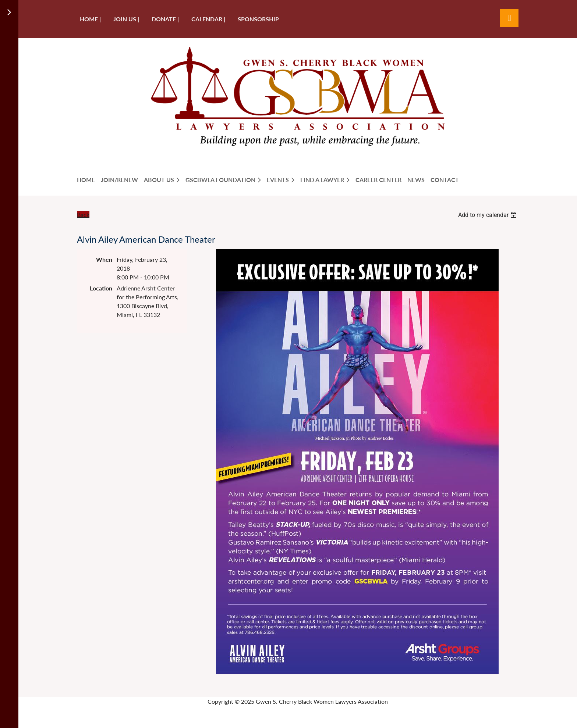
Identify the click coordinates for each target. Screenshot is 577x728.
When (104, 259)
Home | (90, 19)
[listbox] (488, 215)
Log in (509, 18)
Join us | (126, 19)
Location (101, 288)
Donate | (165, 19)
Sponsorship (258, 19)
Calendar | (208, 19)
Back (83, 215)
